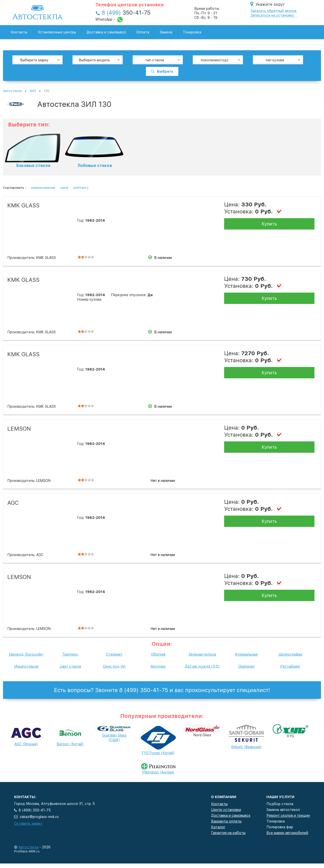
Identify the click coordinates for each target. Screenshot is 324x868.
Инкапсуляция (26, 666)
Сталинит (114, 654)
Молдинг (158, 666)
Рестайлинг (290, 666)
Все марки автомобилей (287, 833)
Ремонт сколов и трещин (288, 815)
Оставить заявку (28, 824)
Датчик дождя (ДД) (202, 666)
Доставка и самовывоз (106, 32)
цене (64, 188)
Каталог (218, 827)
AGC (13, 503)
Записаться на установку (272, 15)
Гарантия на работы (228, 833)
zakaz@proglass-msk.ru (39, 817)
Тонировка (192, 32)
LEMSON (19, 429)
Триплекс (70, 654)
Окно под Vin (114, 666)
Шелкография (290, 654)
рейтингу (81, 188)
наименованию (43, 188)
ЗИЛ (33, 91)
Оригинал (246, 666)
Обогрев (158, 654)
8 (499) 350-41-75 (35, 810)
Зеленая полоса (202, 654)
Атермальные (246, 654)
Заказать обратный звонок (274, 11)
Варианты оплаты (226, 821)
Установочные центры (57, 32)
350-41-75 (126, 13)
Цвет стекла (70, 666)
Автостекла (12, 91)
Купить (269, 224)
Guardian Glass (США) (114, 734)
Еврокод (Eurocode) (26, 654)
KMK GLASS (23, 205)
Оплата (143, 32)
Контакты (19, 32)
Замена (166, 32)
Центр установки (226, 810)
